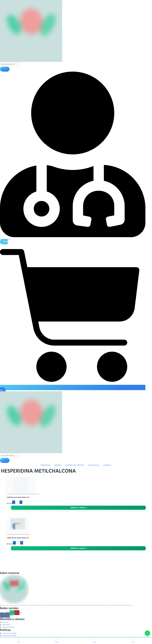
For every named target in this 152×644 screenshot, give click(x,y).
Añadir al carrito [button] (78, 508)
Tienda (56, 641)
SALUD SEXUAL (94, 466)
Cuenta (95, 641)
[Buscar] (5, 69)
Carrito (133, 641)
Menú (19, 641)
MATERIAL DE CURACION (75, 466)
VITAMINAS (107, 466)
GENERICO (58, 466)
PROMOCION (45, 466)
